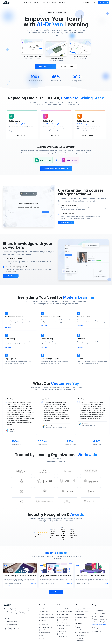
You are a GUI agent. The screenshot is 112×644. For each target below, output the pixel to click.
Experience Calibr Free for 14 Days (56, 169)
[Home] (6, 3)
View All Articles (56, 592)
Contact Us (86, 2)
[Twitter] (10, 629)
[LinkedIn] (14, 629)
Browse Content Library (90, 135)
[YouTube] (19, 629)
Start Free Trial (104, 2)
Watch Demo (67, 66)
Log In (94, 2)
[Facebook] (6, 629)
